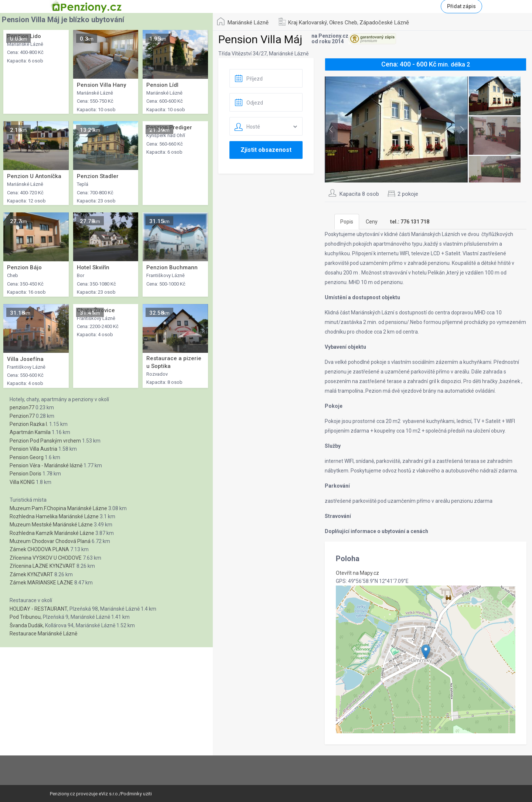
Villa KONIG (22, 482)
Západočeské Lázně (384, 23)
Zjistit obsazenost (266, 150)
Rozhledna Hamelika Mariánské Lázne (54, 516)
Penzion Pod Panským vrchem (45, 441)
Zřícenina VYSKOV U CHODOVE (46, 558)
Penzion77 (22, 416)
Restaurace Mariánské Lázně (43, 634)
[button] (426, 652)
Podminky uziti (136, 794)
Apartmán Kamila (30, 432)
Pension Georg (27, 457)
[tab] (410, 222)
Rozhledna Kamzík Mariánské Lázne (52, 533)
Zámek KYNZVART (31, 574)
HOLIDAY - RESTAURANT (38, 609)
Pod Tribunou (25, 617)
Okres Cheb (343, 23)
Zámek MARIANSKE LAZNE (41, 583)
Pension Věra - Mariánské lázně (46, 465)
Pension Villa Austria (33, 449)
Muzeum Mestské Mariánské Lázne (51, 525)
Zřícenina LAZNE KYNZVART (42, 566)
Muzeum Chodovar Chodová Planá (50, 541)
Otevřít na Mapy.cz (357, 573)
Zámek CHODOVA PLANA (39, 549)
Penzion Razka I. (29, 424)
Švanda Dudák (26, 625)
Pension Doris (25, 474)
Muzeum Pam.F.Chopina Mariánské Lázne (58, 508)
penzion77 (22, 407)
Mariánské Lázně (248, 23)
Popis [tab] (347, 222)
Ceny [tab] (372, 222)
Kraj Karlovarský (308, 23)
